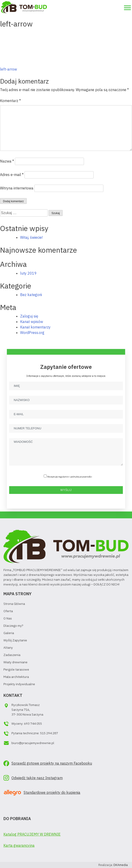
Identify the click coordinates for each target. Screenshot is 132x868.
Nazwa (7, 161)
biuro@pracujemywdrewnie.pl (33, 743)
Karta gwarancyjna (19, 845)
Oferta (8, 611)
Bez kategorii (31, 295)
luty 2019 (28, 273)
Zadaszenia (12, 655)
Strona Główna (14, 604)
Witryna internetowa (17, 188)
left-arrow (8, 69)
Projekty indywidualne (19, 684)
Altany (8, 648)
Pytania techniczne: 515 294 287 (35, 733)
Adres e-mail (12, 175)
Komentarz (10, 101)
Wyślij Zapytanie (15, 640)
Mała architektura (16, 677)
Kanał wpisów (32, 322)
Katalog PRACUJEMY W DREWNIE (32, 834)
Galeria (9, 633)
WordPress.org (32, 333)
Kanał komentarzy (35, 327)
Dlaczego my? (13, 626)
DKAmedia (121, 865)
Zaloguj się (29, 316)
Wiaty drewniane (15, 662)
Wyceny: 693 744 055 (27, 724)
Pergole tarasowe (16, 669)
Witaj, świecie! (31, 237)
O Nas (8, 618)
